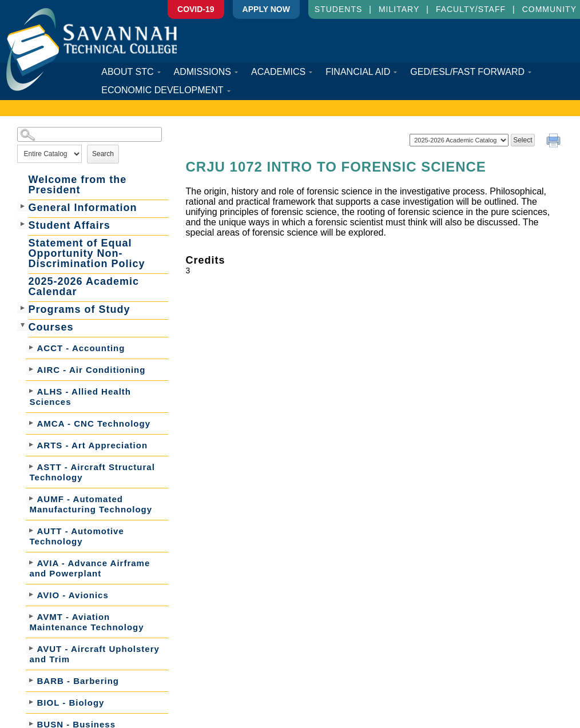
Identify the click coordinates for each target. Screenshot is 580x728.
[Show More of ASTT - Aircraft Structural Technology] (31, 466)
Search (103, 154)
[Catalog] (459, 140)
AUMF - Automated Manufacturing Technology (91, 504)
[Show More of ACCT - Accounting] (31, 347)
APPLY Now (266, 9)
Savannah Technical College (92, 49)
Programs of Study (80, 309)
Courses (51, 327)
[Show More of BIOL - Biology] (31, 702)
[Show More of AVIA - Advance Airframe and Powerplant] (31, 562)
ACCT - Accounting (81, 348)
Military (399, 9)
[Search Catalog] (90, 134)
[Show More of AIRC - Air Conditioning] (31, 369)
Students (338, 9)
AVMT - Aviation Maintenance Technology (87, 622)
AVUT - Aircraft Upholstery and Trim (95, 654)
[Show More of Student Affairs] (23, 224)
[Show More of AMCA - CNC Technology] (31, 423)
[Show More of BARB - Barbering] (31, 680)
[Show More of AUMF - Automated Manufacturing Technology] (31, 498)
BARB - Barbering (78, 681)
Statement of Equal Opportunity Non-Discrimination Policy (87, 253)
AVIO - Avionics (73, 595)
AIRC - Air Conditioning (92, 370)
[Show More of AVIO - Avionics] (31, 594)
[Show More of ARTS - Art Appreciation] (31, 444)
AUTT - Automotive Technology (77, 536)
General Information (83, 208)
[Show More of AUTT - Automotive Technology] (31, 530)
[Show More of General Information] (23, 206)
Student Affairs (69, 225)
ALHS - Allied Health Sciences (80, 397)
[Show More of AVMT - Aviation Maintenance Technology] (31, 616)
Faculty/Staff (471, 9)
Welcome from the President (78, 185)
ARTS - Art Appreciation (93, 445)
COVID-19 (196, 9)
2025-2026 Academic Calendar (84, 287)
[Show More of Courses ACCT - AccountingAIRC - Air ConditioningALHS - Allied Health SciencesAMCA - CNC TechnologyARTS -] (23, 325)
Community (549, 9)
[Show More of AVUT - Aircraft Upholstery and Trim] (31, 648)
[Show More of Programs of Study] (23, 308)
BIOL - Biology (71, 703)
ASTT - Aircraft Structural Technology (92, 472)
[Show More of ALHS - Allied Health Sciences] (31, 391)
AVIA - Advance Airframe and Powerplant (90, 568)
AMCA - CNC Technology (94, 423)
